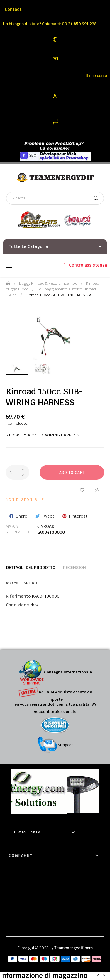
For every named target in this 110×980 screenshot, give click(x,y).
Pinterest (78, 516)
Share (22, 516)
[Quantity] (18, 472)
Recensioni (75, 568)
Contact (13, 9)
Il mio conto (97, 76)
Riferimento (17, 532)
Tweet (48, 516)
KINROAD (45, 526)
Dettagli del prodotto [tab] (31, 568)
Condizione (17, 605)
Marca (12, 526)
